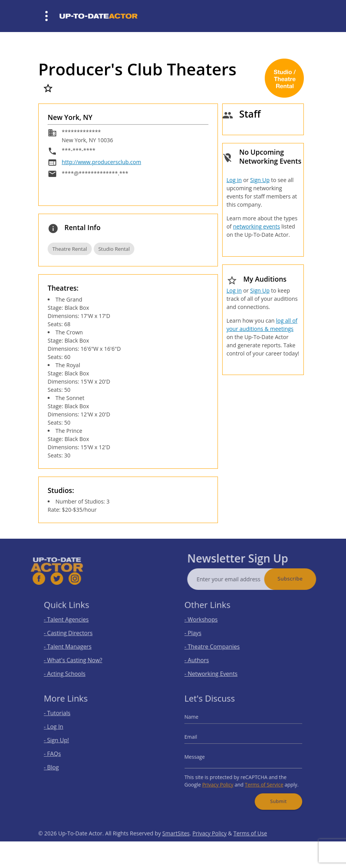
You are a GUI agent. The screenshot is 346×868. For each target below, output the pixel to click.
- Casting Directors (74, 634)
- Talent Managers (73, 645)
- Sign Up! (64, 742)
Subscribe (305, 579)
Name (200, 722)
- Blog (60, 765)
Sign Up (260, 180)
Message (203, 756)
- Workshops (208, 622)
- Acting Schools (71, 668)
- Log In (62, 731)
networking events (257, 226)
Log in (234, 180)
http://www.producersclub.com (101, 162)
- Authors (204, 656)
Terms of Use (250, 848)
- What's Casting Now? (78, 656)
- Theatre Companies (217, 645)
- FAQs (61, 753)
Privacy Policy (222, 779)
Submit (272, 793)
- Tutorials (65, 719)
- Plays (201, 634)
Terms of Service (260, 779)
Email (199, 739)
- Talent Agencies (72, 622)
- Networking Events (216, 668)
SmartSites (176, 848)
